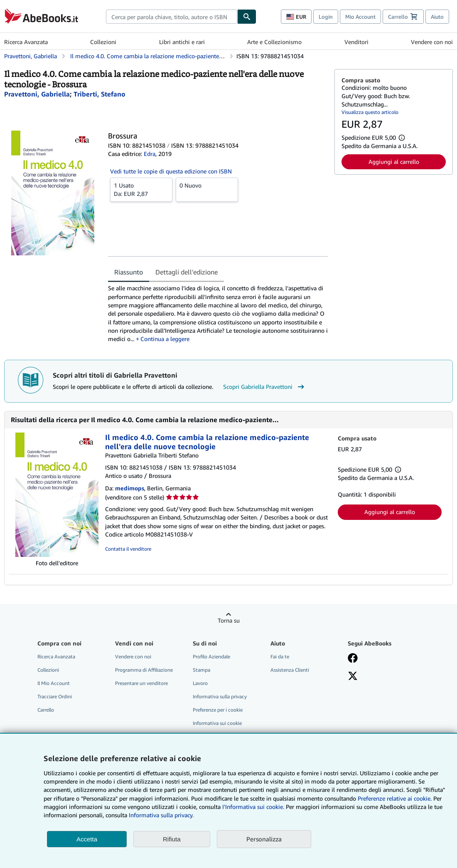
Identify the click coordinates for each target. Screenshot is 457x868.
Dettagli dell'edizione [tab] (187, 272)
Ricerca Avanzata (26, 42)
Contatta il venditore (128, 549)
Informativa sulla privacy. (161, 815)
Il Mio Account (54, 683)
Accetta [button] (87, 839)
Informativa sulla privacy (220, 696)
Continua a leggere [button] (165, 339)
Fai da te (280, 657)
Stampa (201, 670)
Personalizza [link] (264, 839)
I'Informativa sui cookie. (253, 807)
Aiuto (437, 17)
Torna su (229, 620)
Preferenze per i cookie (218, 710)
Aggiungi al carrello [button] (394, 162)
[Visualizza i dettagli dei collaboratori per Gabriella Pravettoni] (37, 94)
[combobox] (172, 17)
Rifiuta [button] (172, 839)
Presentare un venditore (141, 683)
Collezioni (103, 42)
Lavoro (200, 683)
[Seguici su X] (353, 677)
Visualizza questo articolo (370, 112)
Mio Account (360, 17)
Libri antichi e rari (182, 42)
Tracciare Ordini (55, 696)
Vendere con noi (432, 42)
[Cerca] (247, 17)
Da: (141, 189)
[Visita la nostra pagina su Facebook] (353, 659)
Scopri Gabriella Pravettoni (265, 387)
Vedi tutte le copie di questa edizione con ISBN (171, 171)
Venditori (356, 42)
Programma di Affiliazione (144, 670)
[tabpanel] (218, 314)
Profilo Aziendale (211, 657)
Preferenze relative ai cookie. (395, 798)
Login (326, 17)
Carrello (46, 710)
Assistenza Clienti (290, 670)
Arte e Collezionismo (274, 42)
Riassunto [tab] (129, 272)
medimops (130, 488)
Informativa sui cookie (217, 723)
